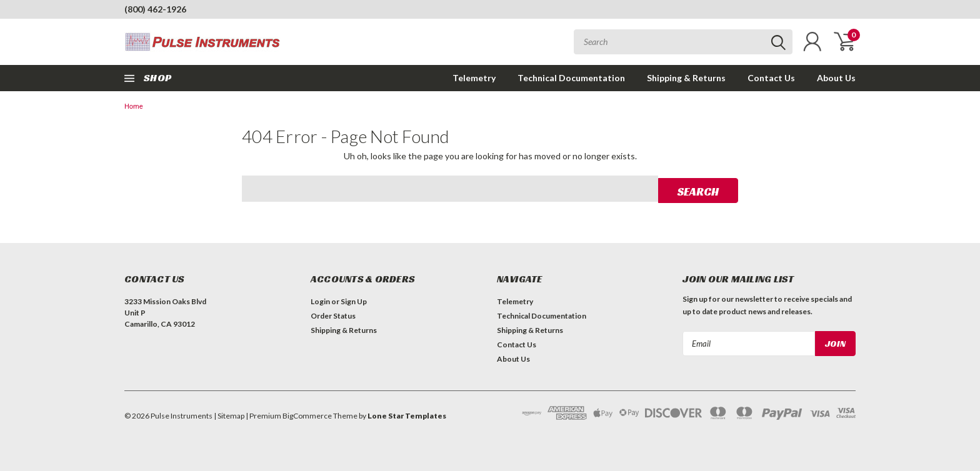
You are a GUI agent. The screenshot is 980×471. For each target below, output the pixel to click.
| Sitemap (229, 414)
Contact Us (771, 78)
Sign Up (354, 300)
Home (134, 107)
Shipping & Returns (686, 78)
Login (320, 300)
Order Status (333, 315)
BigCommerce (307, 414)
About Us (836, 78)
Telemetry (474, 78)
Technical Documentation (571, 78)
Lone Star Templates (407, 414)
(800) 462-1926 (155, 9)
